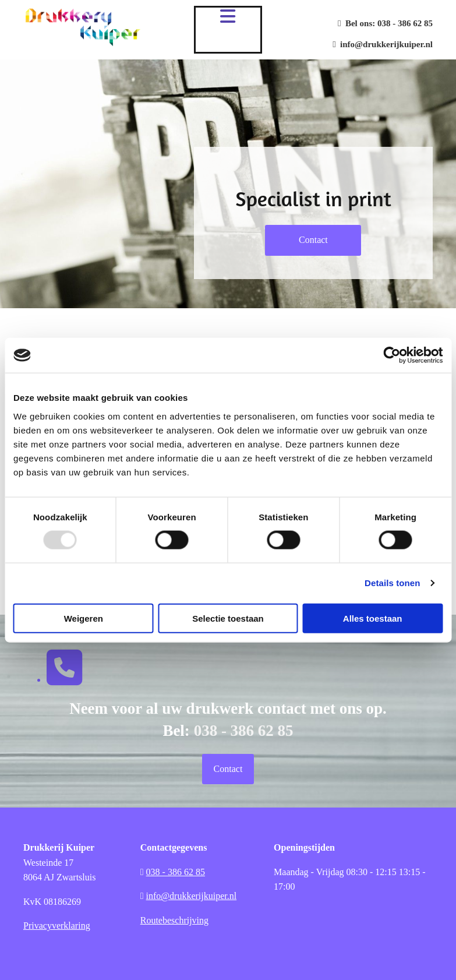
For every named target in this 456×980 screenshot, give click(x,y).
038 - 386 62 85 (405, 23)
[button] (313, 240)
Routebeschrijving (174, 920)
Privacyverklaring (57, 926)
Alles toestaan (373, 618)
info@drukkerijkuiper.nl (383, 44)
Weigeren (84, 618)
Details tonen (392, 583)
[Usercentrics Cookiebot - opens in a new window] (392, 355)
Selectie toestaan (228, 618)
